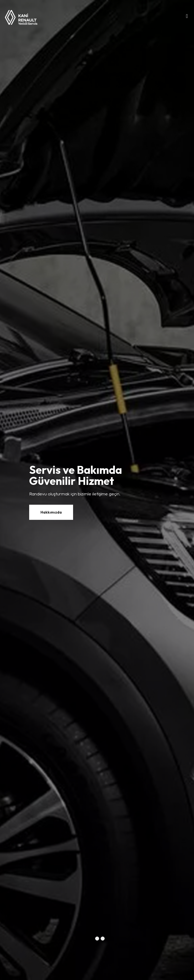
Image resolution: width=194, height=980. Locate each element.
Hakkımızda (51, 512)
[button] (92, 939)
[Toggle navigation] (187, 17)
